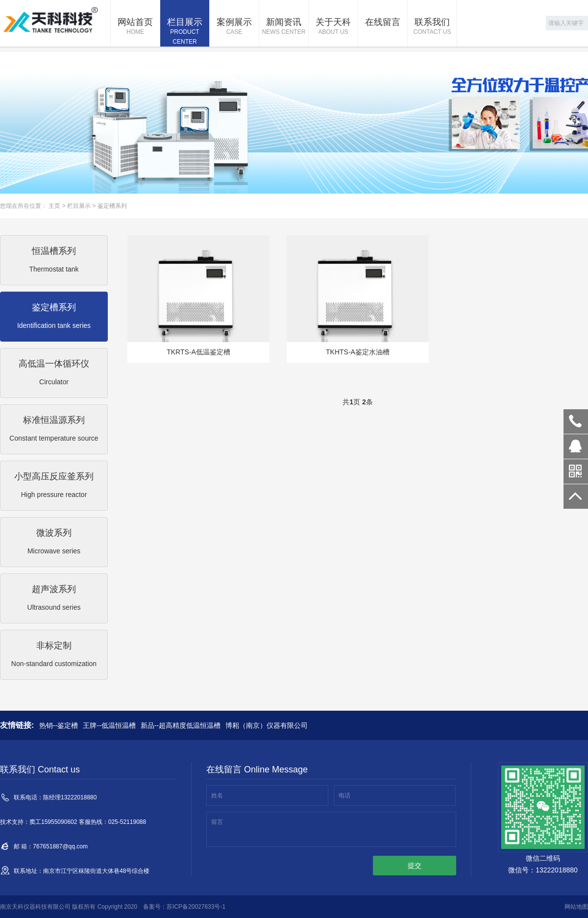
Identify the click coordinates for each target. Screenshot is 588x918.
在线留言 (383, 22)
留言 (217, 822)
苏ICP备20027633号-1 (196, 907)
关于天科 (333, 27)
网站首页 (135, 27)
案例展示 (234, 27)
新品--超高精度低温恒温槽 (181, 725)
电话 (344, 795)
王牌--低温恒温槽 (109, 725)
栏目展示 (185, 32)
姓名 (217, 795)
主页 (54, 206)
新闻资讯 (284, 27)
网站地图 (576, 907)
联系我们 (432, 27)
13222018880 (576, 422)
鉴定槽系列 (112, 206)
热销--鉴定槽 (59, 725)
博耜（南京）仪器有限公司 (267, 725)
